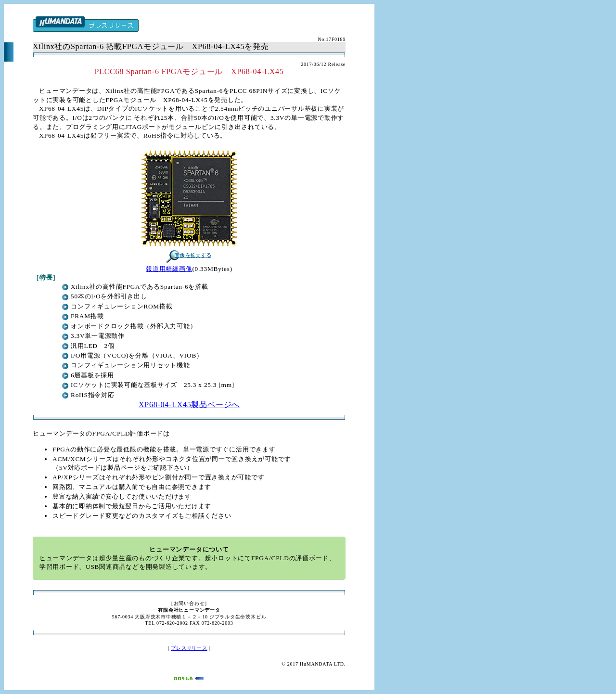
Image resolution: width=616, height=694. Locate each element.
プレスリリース (189, 648)
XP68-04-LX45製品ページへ (189, 405)
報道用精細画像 (169, 269)
